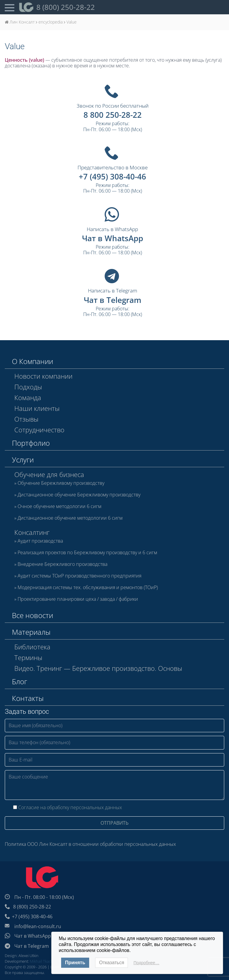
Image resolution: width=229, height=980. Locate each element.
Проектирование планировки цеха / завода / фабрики (78, 599)
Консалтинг (32, 532)
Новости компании (43, 376)
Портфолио (31, 443)
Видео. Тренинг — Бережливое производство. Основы (98, 668)
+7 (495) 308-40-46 (112, 177)
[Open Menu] (10, 7)
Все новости (33, 615)
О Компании (33, 361)
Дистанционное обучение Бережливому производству (79, 495)
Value (15, 46)
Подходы (28, 387)
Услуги (23, 460)
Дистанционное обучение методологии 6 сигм (70, 518)
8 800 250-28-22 (113, 115)
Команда (28, 397)
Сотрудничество (39, 430)
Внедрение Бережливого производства (62, 564)
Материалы (31, 632)
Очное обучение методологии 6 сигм (59, 507)
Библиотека (32, 647)
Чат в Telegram (113, 300)
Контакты (28, 698)
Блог (20, 681)
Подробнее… (147, 963)
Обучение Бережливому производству (61, 483)
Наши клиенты (37, 408)
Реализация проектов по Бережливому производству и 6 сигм (87, 553)
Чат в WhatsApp (113, 238)
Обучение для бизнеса (49, 474)
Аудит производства (40, 541)
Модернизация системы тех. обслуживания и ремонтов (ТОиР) (88, 588)
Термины (28, 657)
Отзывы (26, 419)
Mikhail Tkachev (43, 961)
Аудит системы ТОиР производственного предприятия (79, 576)
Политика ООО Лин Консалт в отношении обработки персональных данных (90, 844)
